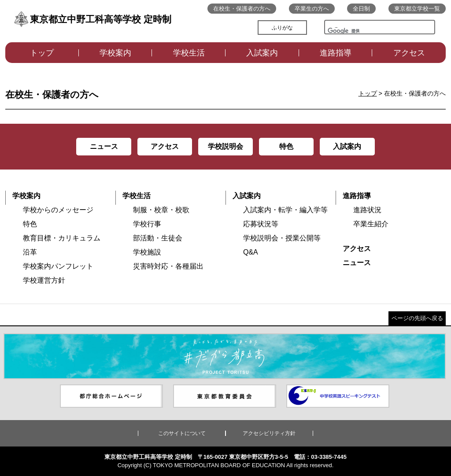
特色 (30, 224)
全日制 (361, 9)
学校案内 (115, 53)
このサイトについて (182, 433)
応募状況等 (261, 224)
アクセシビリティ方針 (269, 433)
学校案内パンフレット (58, 266)
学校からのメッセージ (58, 210)
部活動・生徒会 (158, 238)
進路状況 (367, 210)
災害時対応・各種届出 (168, 266)
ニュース (357, 263)
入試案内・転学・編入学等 (285, 210)
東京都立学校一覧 (417, 9)
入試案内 (262, 53)
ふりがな (282, 28)
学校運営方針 (44, 280)
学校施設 (147, 252)
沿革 (30, 252)
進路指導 (336, 53)
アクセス (409, 53)
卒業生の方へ (312, 9)
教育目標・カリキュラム (62, 238)
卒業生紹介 (371, 224)
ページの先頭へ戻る (417, 318)
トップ (42, 53)
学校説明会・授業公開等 (282, 238)
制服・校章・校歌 (161, 210)
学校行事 (147, 224)
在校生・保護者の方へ (242, 9)
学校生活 (189, 53)
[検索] (352, 33)
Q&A (251, 252)
